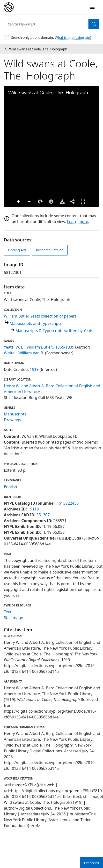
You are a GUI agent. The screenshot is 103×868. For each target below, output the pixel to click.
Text (8, 612)
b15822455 (69, 503)
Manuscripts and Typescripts (36, 323)
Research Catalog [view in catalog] (50, 250)
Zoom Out (20, 202)
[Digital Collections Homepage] (9, 7)
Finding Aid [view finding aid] (17, 250)
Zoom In (9, 202)
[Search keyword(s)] (46, 24)
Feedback (92, 863)
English (10, 487)
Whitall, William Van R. (24, 353)
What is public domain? (73, 37)
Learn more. (78, 222)
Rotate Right (30, 202)
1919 (34, 369)
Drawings (12, 420)
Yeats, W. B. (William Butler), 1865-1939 (39, 347)
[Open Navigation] (92, 7)
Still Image (13, 618)
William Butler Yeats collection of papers (40, 316)
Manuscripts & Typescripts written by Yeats (54, 331)
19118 (33, 509)
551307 (43, 515)
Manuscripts (15, 414)
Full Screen (73, 202)
